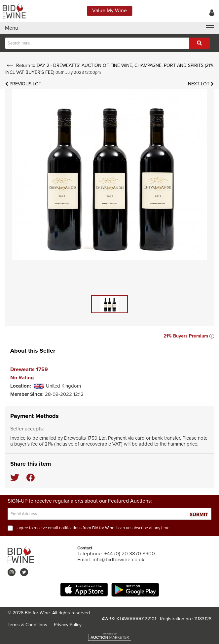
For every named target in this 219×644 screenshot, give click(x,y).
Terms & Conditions (27, 625)
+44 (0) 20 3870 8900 (130, 554)
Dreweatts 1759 (29, 370)
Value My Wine (109, 11)
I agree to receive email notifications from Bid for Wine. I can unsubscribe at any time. (93, 528)
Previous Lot (23, 84)
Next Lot (201, 84)
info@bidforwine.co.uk (118, 560)
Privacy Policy (68, 625)
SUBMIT (199, 515)
